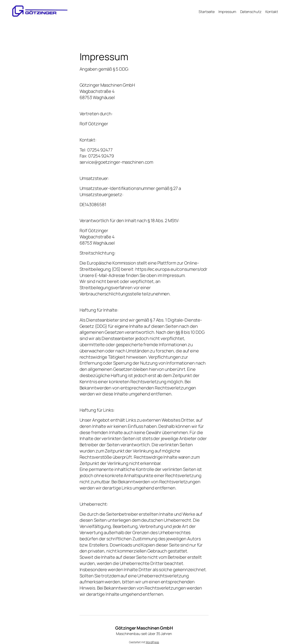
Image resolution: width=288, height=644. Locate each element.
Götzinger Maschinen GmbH (144, 628)
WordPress (152, 642)
